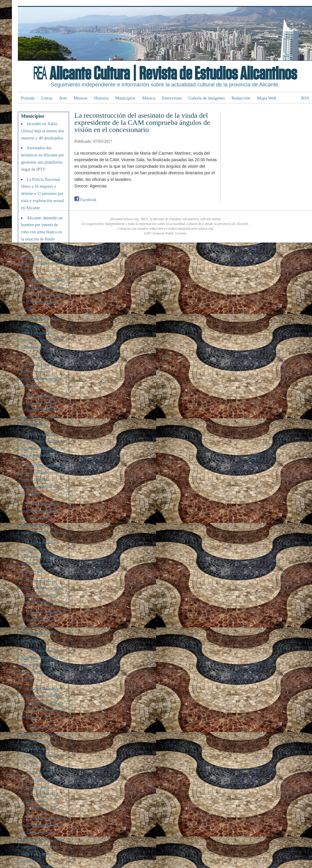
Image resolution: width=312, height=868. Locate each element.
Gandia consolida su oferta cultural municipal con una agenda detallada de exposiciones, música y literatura (43, 703)
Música (149, 98)
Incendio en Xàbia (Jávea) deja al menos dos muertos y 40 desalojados (43, 131)
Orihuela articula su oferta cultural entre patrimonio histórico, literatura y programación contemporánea (42, 333)
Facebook (85, 200)
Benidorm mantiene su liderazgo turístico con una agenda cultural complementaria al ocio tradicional (43, 480)
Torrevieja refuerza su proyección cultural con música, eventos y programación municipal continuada (42, 372)
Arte (63, 98)
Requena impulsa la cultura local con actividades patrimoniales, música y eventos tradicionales (43, 557)
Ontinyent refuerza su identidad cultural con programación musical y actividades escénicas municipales (42, 626)
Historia (101, 98)
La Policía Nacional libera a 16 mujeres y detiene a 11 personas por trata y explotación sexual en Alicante (42, 194)
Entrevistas (172, 98)
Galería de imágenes (207, 98)
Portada (28, 98)
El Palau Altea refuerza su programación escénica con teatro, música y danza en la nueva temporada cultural (43, 295)
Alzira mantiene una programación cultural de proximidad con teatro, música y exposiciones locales (42, 665)
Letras (47, 98)
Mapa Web (267, 98)
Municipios (125, 98)
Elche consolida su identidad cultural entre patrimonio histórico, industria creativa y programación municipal (42, 518)
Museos (81, 98)
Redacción (241, 98)
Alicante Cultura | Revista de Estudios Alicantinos (173, 74)
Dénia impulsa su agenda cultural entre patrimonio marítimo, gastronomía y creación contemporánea (41, 410)
